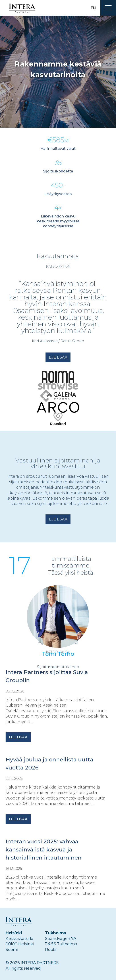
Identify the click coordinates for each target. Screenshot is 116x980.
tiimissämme (71, 566)
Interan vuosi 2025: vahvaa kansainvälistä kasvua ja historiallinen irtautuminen (44, 850)
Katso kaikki (58, 266)
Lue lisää (58, 357)
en (93, 8)
